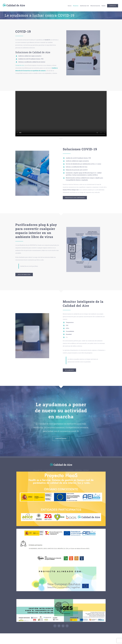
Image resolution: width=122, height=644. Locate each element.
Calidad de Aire (20, 65)
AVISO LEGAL (79, 470)
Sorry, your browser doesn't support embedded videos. (61, 114)
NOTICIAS (86, 470)
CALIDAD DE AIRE (48, 470)
